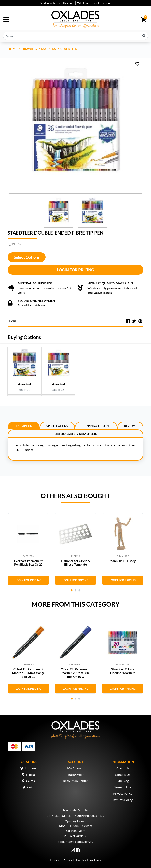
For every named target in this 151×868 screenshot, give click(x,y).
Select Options (27, 257)
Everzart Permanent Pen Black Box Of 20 (28, 563)
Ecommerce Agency (61, 860)
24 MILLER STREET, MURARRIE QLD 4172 (76, 815)
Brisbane (30, 768)
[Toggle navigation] (6, 20)
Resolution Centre (75, 781)
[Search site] (144, 36)
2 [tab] (75, 590)
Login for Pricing (75, 270)
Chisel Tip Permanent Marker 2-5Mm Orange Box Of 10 (28, 673)
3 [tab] (79, 590)
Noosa (30, 774)
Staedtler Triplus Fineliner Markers (123, 671)
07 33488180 (78, 836)
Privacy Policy (123, 793)
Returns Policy (123, 800)
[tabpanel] (28, 549)
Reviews (130, 426)
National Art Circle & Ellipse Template (76, 563)
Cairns (30, 781)
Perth (30, 787)
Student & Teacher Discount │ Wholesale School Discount (75, 3)
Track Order (75, 774)
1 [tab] (72, 590)
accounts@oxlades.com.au (75, 841)
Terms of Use (123, 787)
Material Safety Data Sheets (76, 434)
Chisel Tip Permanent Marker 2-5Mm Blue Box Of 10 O (76, 673)
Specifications (57, 426)
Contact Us (123, 774)
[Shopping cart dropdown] (143, 20)
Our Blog (123, 781)
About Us (123, 768)
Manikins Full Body (123, 561)
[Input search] (75, 36)
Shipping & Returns (96, 426)
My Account (75, 768)
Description (23, 426)
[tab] (24, 426)
